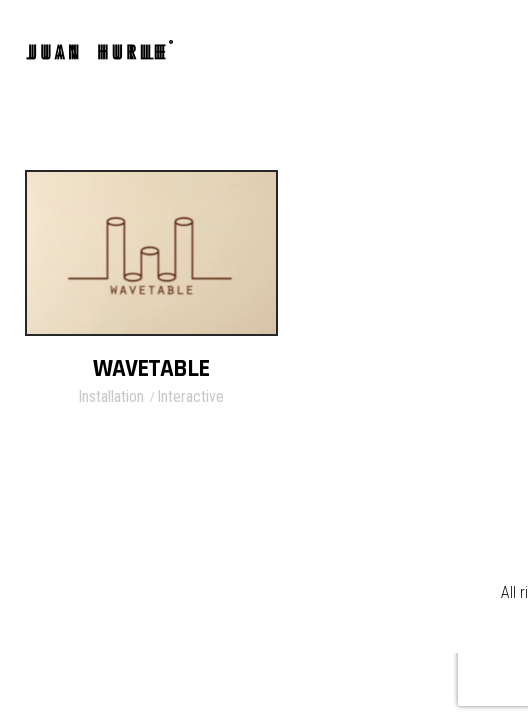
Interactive (190, 396)
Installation (111, 396)
